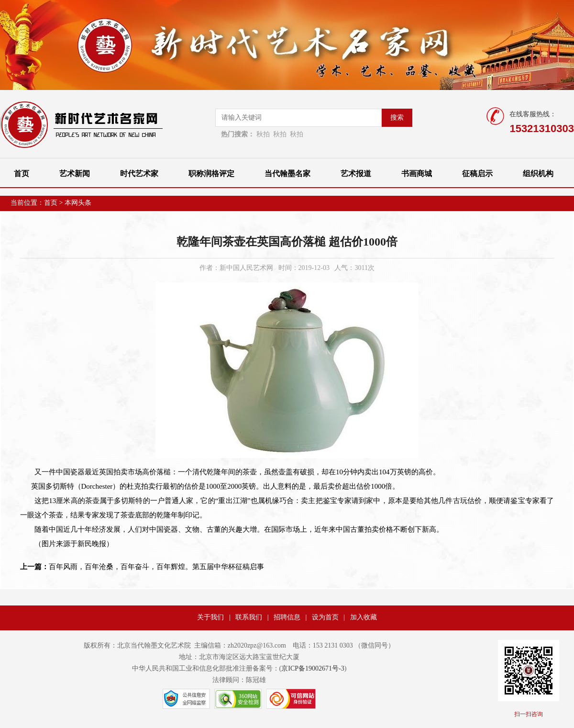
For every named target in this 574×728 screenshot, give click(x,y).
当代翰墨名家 (287, 174)
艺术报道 (356, 174)
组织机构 (538, 174)
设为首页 (325, 617)
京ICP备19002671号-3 (313, 668)
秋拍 (263, 134)
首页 (22, 174)
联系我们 (249, 617)
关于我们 (210, 617)
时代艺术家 (139, 174)
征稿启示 (477, 174)
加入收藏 (364, 617)
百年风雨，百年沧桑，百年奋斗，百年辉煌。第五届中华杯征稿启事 (142, 567)
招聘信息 (287, 617)
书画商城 (417, 174)
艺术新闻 (75, 174)
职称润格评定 (211, 174)
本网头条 (78, 203)
